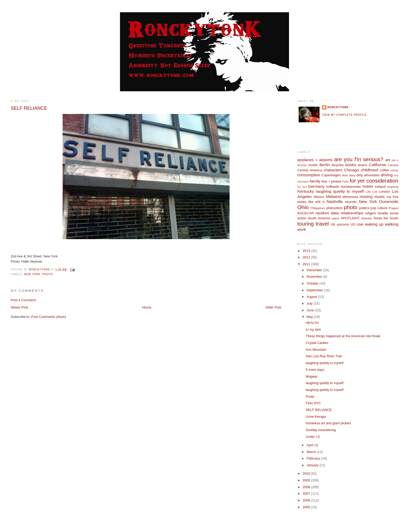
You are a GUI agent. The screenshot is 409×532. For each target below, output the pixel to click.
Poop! (310, 397)
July (310, 303)
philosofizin (334, 208)
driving (387, 175)
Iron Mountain (316, 350)
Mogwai (311, 376)
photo (47, 274)
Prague (393, 208)
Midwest (333, 197)
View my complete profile (344, 115)
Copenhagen (331, 175)
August (312, 297)
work (302, 229)
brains (362, 165)
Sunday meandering (321, 430)
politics (364, 208)
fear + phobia (332, 181)
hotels (368, 186)
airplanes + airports (315, 160)
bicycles (338, 165)
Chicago (351, 170)
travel (322, 224)
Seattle (383, 213)
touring (306, 224)
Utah (360, 224)
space (335, 218)
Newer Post (19, 307)
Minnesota (350, 197)
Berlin (325, 165)
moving (366, 197)
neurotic (351, 202)
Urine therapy (316, 417)
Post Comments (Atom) (49, 317)
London (384, 192)
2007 (307, 494)
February (314, 458)
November (315, 277)
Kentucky (306, 191)
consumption (309, 175)
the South (391, 218)
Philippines (318, 208)
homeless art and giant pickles (328, 423)
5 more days (315, 370)
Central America (310, 170)
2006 (307, 500)
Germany (316, 186)
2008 (307, 487)
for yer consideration (374, 181)
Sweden (367, 218)
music (380, 197)
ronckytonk (338, 107)
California (377, 165)
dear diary (349, 175)
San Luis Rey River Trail (324, 356)
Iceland (380, 187)
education (303, 182)
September (315, 290)
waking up (374, 224)
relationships (352, 213)
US (353, 224)
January (313, 465)
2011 (307, 264)
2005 (307, 507)
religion (371, 213)
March (312, 452)
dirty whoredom (368, 175)
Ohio (303, 207)
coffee (384, 170)
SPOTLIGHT (350, 218)
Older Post (273, 307)
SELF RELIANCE (319, 410)
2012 (307, 257)
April (310, 445)
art (388, 160)
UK (333, 224)
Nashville (335, 201)
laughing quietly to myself (340, 191)
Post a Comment (23, 300)
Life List (371, 192)
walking (392, 224)
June (311, 310)
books (351, 165)
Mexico (319, 197)
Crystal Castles (317, 343)
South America (319, 218)
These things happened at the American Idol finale (343, 336)
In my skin (313, 330)
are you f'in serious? (359, 159)
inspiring (393, 187)
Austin (313, 165)
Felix (345, 182)
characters (333, 170)
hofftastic (333, 187)
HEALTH (312, 323)
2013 (307, 251)
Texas (378, 218)
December (315, 270)
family (315, 181)
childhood (369, 170)
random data (327, 213)
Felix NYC (313, 403)
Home (147, 307)
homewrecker (351, 187)
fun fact (302, 187)
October (313, 283)
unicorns (343, 224)
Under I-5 (313, 437)
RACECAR (306, 213)
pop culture (379, 208)
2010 (307, 473)
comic (394, 170)
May (310, 317)
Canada (393, 165)
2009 (307, 480)
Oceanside (389, 201)
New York (32, 274)
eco (396, 175)
